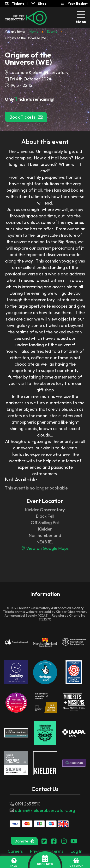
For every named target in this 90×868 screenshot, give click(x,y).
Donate (24, 841)
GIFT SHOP (76, 863)
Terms (57, 851)
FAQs (14, 863)
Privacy (37, 851)
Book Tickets (26, 117)
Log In (77, 851)
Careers (15, 851)
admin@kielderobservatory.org (45, 810)
